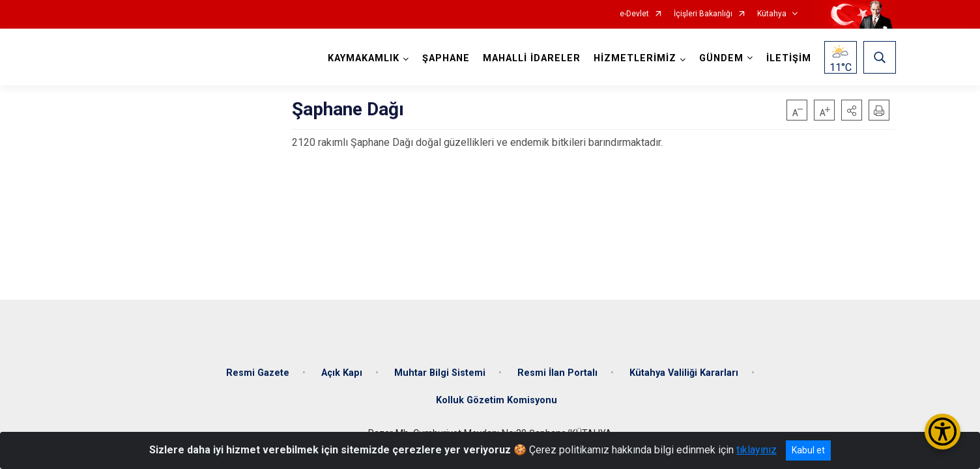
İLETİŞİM (789, 58)
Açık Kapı (342, 373)
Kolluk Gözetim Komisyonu (497, 400)
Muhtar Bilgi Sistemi (440, 373)
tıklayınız (757, 450)
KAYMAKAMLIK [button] (364, 58)
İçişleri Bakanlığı (703, 14)
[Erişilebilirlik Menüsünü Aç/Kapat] (943, 432)
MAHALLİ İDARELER (532, 58)
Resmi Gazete (258, 373)
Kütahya (772, 14)
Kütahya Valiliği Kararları (684, 373)
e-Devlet (634, 14)
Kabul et (808, 450)
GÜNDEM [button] (721, 58)
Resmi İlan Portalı (557, 373)
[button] (852, 110)
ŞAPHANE (446, 58)
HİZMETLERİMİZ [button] (635, 58)
